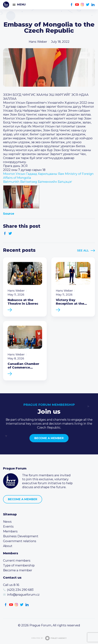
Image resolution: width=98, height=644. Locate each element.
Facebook (72, 5)
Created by (49, 638)
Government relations (20, 541)
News (7, 522)
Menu (21, 5)
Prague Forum (6, 5)
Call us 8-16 (11, 585)
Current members (17, 561)
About (8, 546)
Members (10, 531)
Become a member (49, 438)
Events (8, 526)
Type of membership (19, 565)
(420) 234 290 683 (20, 590)
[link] (38, 182)
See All (83, 251)
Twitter (88, 5)
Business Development (21, 536)
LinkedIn (93, 5)
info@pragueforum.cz (23, 595)
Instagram (82, 5)
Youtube (77, 5)
